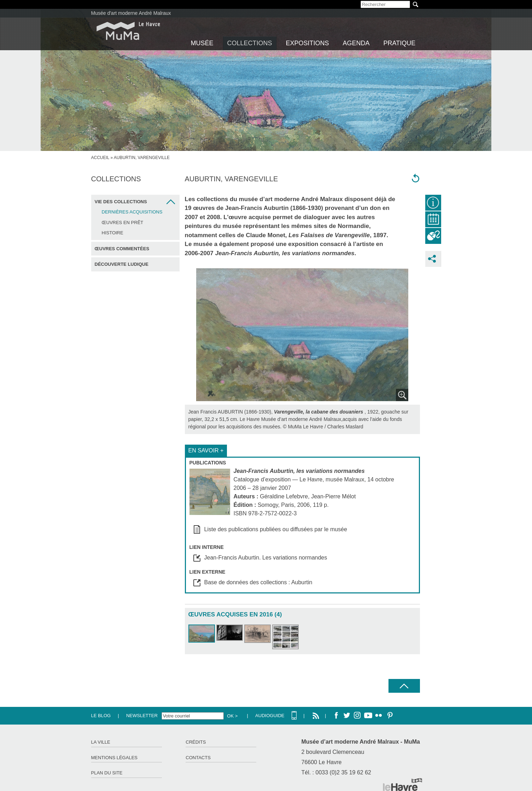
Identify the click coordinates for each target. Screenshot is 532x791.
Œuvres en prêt (123, 222)
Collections (250, 43)
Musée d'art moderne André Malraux (131, 13)
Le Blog (101, 716)
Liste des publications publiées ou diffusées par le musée (276, 529)
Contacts (198, 758)
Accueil (100, 158)
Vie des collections (121, 202)
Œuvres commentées (122, 249)
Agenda (356, 43)
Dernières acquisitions (132, 212)
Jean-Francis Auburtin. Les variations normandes (266, 558)
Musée (202, 43)
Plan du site (107, 773)
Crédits (196, 742)
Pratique (400, 43)
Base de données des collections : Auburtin (258, 582)
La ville (101, 742)
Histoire (113, 233)
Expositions (308, 43)
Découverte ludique (122, 264)
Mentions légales (114, 758)
